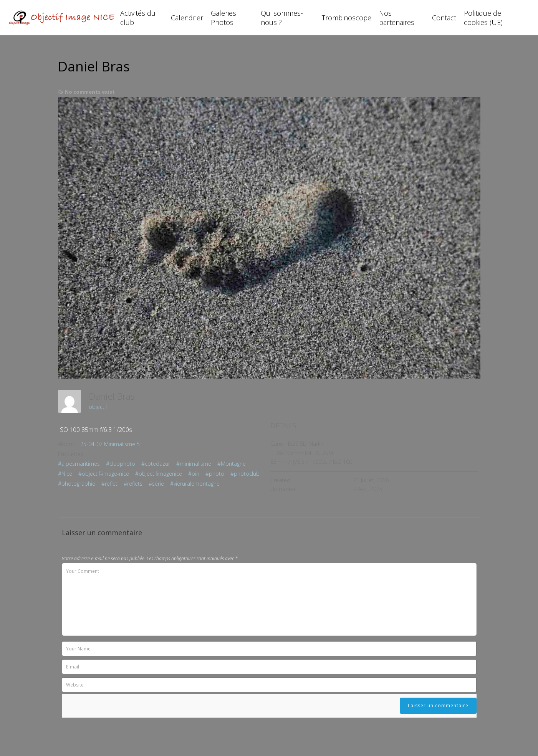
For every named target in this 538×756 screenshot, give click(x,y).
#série (156, 484)
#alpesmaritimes (79, 464)
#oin (194, 474)
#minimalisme (194, 464)
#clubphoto (121, 464)
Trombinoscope (347, 18)
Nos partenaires (397, 18)
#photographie (77, 484)
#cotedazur (156, 464)
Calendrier (187, 18)
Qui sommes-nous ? (282, 18)
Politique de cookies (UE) (483, 18)
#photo (215, 474)
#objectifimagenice (159, 474)
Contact (444, 18)
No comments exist (90, 92)
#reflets (133, 484)
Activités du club (138, 18)
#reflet (109, 484)
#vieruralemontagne (195, 484)
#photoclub (245, 474)
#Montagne (232, 464)
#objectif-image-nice (104, 474)
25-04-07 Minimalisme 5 (110, 444)
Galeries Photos (223, 18)
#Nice (65, 474)
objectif (98, 407)
